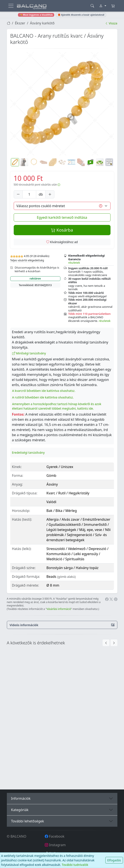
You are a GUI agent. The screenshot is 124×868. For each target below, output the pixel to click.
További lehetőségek (28, 821)
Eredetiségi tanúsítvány (28, 453)
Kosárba (62, 230)
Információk (21, 798)
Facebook (55, 836)
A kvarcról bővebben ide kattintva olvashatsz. (44, 391)
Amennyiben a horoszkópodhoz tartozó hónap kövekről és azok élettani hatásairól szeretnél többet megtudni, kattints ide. (57, 406)
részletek (74, 263)
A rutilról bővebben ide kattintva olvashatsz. (43, 397)
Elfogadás (114, 860)
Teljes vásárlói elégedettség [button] (27, 260)
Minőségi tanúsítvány (29, 353)
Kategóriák (20, 810)
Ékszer (20, 23)
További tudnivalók (75, 865)
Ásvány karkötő (42, 23)
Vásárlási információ (59, 609)
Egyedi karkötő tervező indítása (62, 217)
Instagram (55, 845)
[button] (62, 104)
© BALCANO (17, 836)
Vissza (111, 23)
